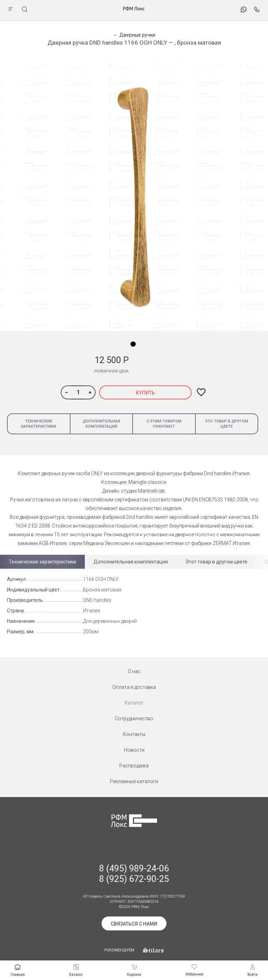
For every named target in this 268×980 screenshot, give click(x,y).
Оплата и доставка (134, 687)
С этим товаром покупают (164, 424)
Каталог (134, 703)
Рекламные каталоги (134, 781)
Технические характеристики (39, 424)
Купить (145, 393)
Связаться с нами (134, 924)
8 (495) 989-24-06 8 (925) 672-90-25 (134, 874)
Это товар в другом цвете (227, 424)
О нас (134, 671)
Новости (134, 750)
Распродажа (134, 766)
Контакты (134, 734)
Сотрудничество (134, 719)
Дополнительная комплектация (101, 424)
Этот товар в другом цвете (216, 562)
